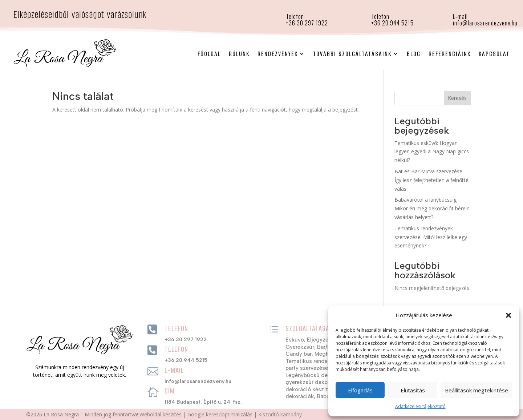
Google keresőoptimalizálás (220, 414)
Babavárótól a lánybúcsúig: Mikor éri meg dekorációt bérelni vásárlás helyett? (433, 208)
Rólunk (239, 54)
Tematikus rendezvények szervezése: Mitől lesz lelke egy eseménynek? (431, 237)
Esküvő (295, 340)
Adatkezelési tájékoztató (420, 406)
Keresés (457, 98)
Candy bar (299, 354)
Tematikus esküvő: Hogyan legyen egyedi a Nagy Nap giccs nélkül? (432, 152)
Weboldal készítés (161, 414)
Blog (414, 54)
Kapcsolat (494, 54)
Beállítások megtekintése (477, 390)
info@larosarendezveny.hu (485, 23)
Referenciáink (450, 54)
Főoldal (209, 54)
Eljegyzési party (327, 340)
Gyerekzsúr (300, 347)
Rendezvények (278, 54)
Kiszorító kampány (280, 414)
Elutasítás (413, 390)
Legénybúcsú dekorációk (317, 375)
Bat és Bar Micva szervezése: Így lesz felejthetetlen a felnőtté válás (431, 180)
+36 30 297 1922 (186, 340)
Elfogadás (360, 390)
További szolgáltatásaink (352, 54)
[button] (508, 315)
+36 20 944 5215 (392, 23)
